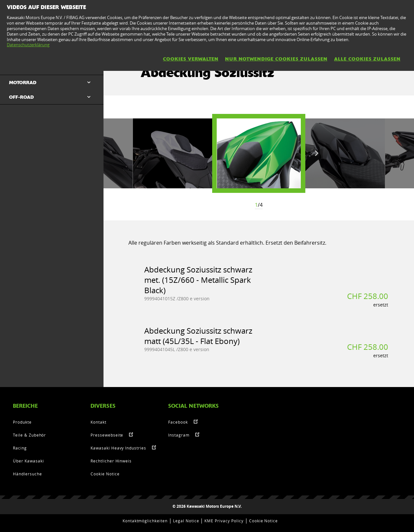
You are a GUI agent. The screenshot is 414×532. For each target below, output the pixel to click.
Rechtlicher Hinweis (111, 461)
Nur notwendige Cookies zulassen (276, 59)
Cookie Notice (105, 474)
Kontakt (98, 422)
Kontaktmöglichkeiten (145, 521)
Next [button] (317, 153)
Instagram (179, 435)
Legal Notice (186, 521)
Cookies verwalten (191, 59)
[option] (259, 153)
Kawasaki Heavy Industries (118, 448)
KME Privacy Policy (224, 521)
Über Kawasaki (28, 461)
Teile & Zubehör (29, 435)
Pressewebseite (107, 435)
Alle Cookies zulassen (367, 59)
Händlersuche (27, 474)
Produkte (22, 422)
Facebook (178, 422)
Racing (20, 448)
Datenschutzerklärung (28, 45)
